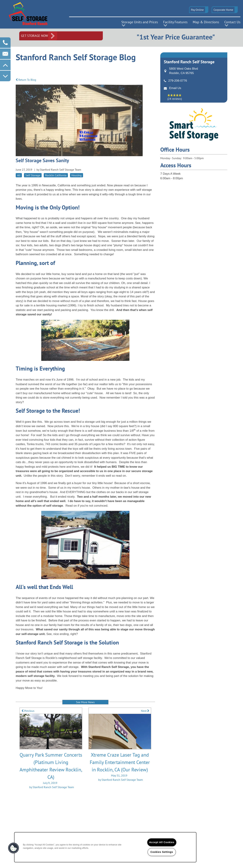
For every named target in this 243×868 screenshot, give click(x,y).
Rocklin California (56, 175)
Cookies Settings (162, 852)
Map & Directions (206, 22)
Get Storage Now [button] (34, 36)
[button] (199, 10)
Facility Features (175, 22)
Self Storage (33, 175)
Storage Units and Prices (140, 22)
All (19, 175)
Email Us (175, 88)
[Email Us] (5, 54)
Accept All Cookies (162, 842)
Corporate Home (223, 10)
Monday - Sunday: (171, 158)
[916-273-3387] (5, 43)
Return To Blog (26, 80)
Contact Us (232, 22)
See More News (85, 702)
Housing (77, 175)
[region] (105, 847)
